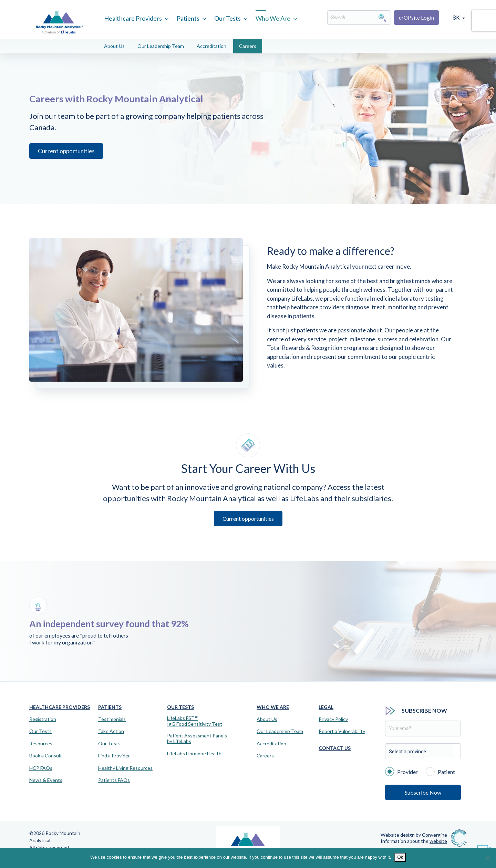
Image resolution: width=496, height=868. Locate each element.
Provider (401, 771)
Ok (400, 857)
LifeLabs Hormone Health (194, 754)
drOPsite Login (416, 18)
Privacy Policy (333, 719)
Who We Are (273, 18)
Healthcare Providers (133, 18)
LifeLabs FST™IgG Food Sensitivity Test (195, 721)
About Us (114, 46)
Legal (326, 707)
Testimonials (112, 719)
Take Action (111, 731)
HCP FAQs (41, 768)
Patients (188, 18)
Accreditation (211, 46)
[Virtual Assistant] (484, 847)
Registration (43, 719)
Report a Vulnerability (342, 731)
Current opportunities (64, 166)
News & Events (46, 780)
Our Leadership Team (161, 46)
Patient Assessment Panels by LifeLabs (197, 739)
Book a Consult (46, 756)
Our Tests (228, 18)
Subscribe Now (423, 792)
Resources (41, 744)
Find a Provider (114, 756)
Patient (440, 771)
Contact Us (335, 748)
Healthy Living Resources (125, 768)
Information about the (414, 841)
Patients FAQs (114, 780)
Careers (248, 46)
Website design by (414, 835)
